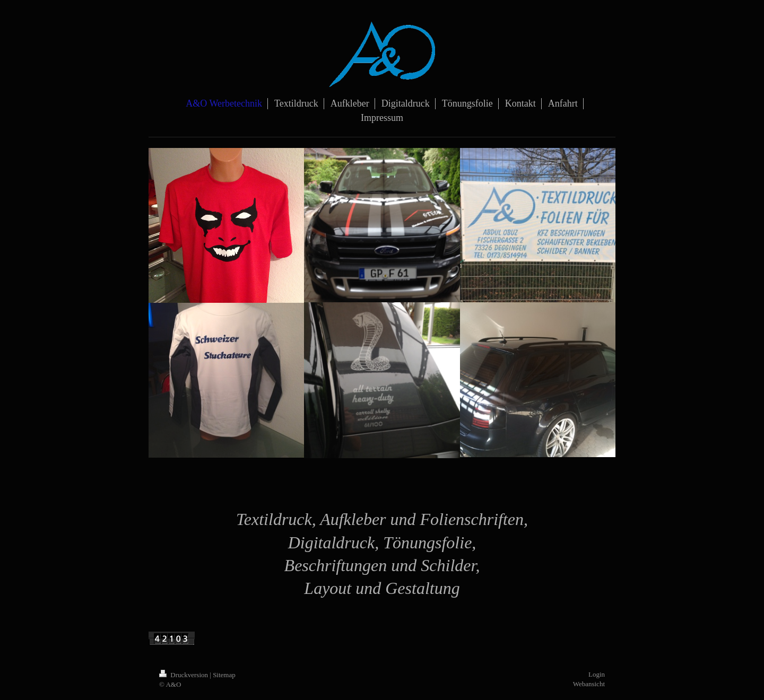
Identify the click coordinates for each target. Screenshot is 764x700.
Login (597, 674)
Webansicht (589, 684)
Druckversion (184, 675)
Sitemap (224, 675)
